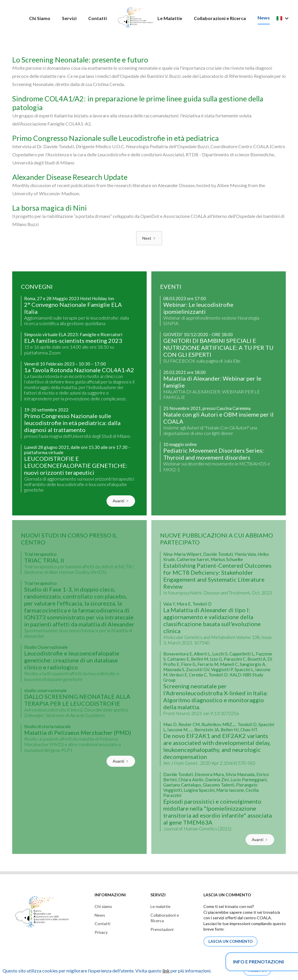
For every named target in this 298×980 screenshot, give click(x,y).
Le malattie (160, 906)
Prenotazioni (162, 929)
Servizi (69, 18)
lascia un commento (230, 941)
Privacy (101, 932)
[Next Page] (149, 238)
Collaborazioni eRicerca (165, 918)
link (166, 971)
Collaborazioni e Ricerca (220, 18)
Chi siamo (103, 906)
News (264, 18)
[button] (285, 18)
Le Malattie (170, 18)
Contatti (97, 18)
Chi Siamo (40, 18)
